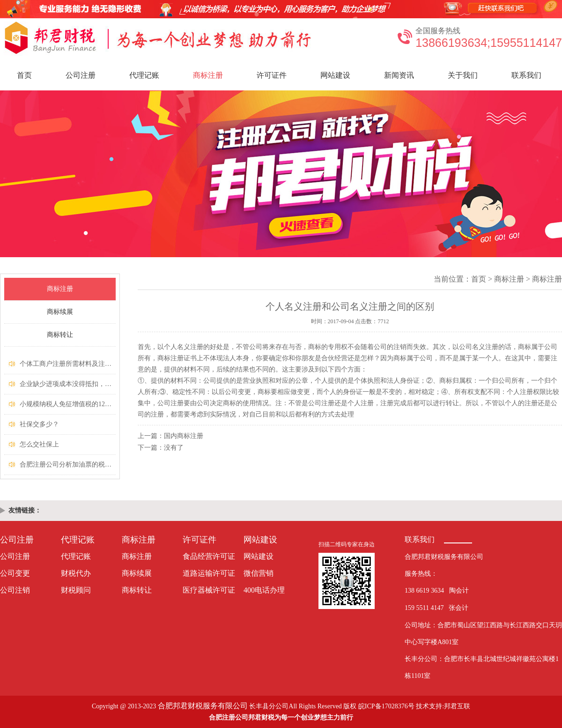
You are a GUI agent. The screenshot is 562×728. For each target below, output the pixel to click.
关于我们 (463, 75)
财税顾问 (76, 590)
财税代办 (76, 573)
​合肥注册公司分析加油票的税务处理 (72, 464)
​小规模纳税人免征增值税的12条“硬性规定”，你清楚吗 (98, 404)
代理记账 (144, 75)
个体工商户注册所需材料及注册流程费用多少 (85, 364)
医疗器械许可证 (209, 590)
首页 (24, 75)
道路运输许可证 (209, 573)
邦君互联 (457, 706)
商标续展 (60, 312)
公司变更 (15, 573)
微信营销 (259, 573)
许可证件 (272, 75)
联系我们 (526, 75)
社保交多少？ (39, 424)
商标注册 (208, 75)
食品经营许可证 (209, 556)
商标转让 (60, 335)
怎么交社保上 (39, 444)
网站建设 (335, 75)
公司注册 (81, 75)
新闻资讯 (399, 75)
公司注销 (15, 590)
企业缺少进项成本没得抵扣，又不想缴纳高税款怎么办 (98, 384)
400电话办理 (264, 590)
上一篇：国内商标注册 (170, 436)
